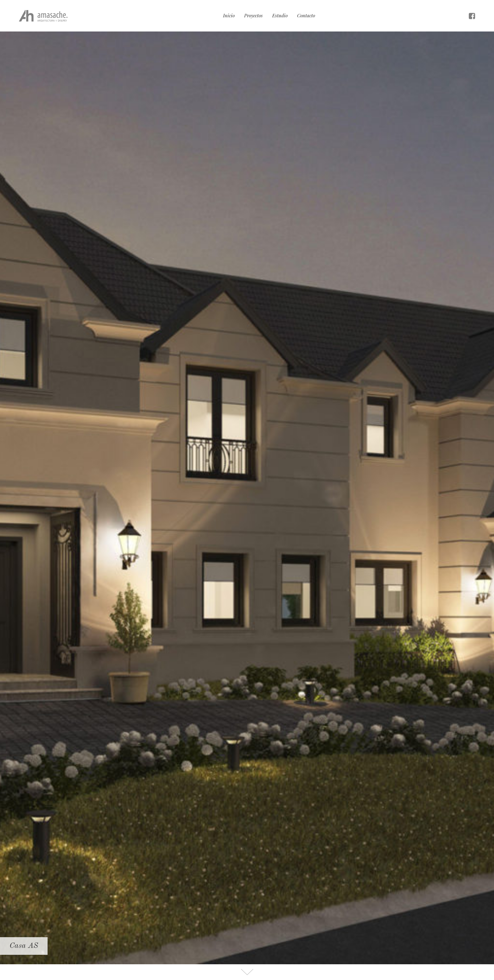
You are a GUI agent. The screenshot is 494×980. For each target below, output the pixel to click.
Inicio (229, 15)
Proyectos (253, 15)
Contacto (306, 15)
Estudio (280, 15)
